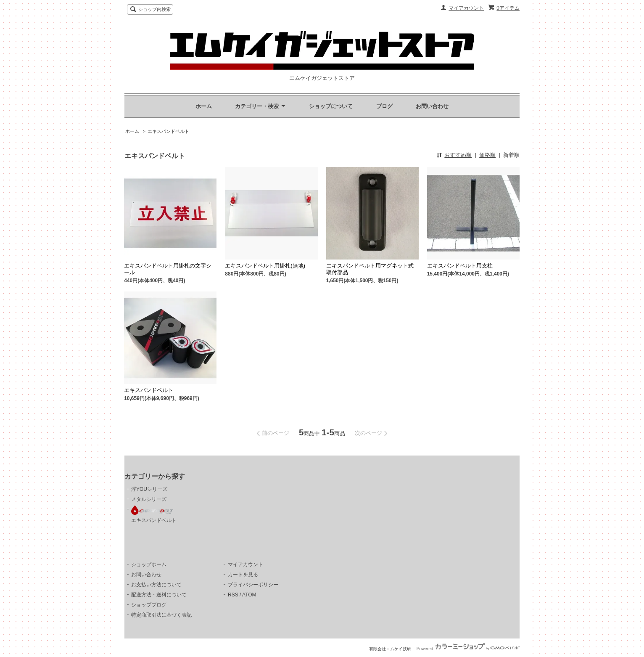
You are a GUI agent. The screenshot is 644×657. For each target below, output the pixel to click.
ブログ (384, 106)
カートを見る (243, 575)
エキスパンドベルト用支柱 (460, 266)
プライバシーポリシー (253, 585)
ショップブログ (149, 605)
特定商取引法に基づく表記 (161, 615)
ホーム (204, 106)
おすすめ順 (458, 155)
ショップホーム (149, 564)
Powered (468, 649)
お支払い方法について (156, 585)
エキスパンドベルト (168, 131)
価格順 (487, 155)
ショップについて (331, 106)
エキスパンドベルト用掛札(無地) (265, 266)
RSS (233, 595)
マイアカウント (466, 8)
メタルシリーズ (149, 499)
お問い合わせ (432, 106)
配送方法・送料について (159, 595)
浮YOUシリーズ (149, 489)
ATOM (249, 595)
